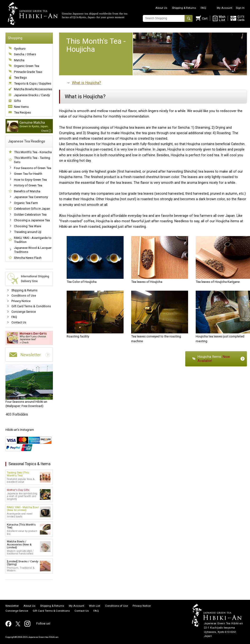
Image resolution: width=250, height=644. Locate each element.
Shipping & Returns (184, 8)
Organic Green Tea (27, 66)
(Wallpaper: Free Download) (29, 386)
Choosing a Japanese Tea (32, 220)
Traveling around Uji (28, 232)
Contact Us (19, 322)
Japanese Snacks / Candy (32, 95)
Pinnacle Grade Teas (28, 72)
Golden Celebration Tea (30, 215)
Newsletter (12, 606)
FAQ (203, 8)
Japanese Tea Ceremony (31, 197)
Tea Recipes (22, 112)
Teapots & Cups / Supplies (33, 83)
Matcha (19, 60)
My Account (225, 8)
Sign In (240, 8)
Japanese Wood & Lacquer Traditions (33, 250)
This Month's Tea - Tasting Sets (32, 160)
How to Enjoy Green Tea (30, 180)
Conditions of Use (24, 296)
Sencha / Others (25, 54)
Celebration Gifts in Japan (32, 209)
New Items (21, 107)
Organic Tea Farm (26, 203)
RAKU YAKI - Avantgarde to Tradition (33, 240)
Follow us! (43, 623)
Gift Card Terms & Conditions (31, 306)
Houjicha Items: (214, 359)
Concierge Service (24, 312)
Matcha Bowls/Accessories (33, 89)
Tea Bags (20, 78)
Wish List (95, 606)
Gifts (17, 101)
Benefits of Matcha (27, 191)
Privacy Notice (21, 301)
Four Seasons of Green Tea (33, 168)
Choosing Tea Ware (28, 226)
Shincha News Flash (28, 258)
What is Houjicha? (86, 83)
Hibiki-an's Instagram (20, 430)
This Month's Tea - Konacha (33, 152)
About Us (161, 8)
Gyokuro (20, 49)
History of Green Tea (28, 185)
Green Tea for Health (28, 174)
